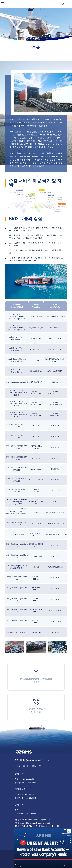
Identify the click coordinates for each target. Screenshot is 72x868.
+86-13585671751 (28, 783)
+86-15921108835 (28, 814)
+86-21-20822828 (27, 794)
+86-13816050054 (28, 798)
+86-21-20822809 (27, 779)
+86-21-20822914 (27, 810)
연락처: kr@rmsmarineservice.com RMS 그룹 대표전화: (32, 763)
